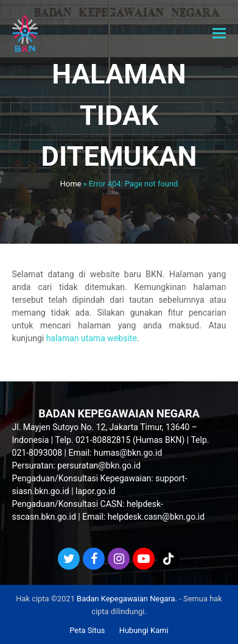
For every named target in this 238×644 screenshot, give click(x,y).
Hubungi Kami (144, 630)
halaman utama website (92, 338)
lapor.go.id (95, 491)
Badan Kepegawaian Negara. (127, 599)
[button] (219, 34)
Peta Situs (87, 630)
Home (71, 184)
